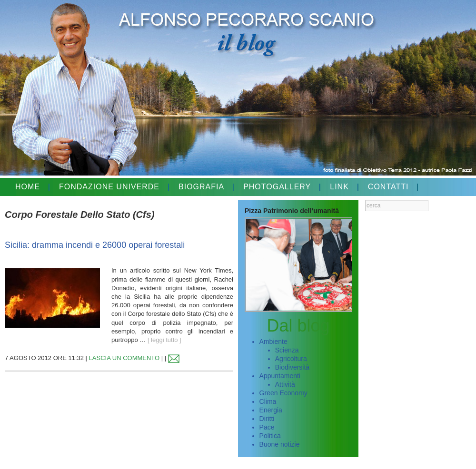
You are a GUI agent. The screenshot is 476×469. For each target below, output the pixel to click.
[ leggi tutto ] (164, 340)
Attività (285, 384)
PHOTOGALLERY (277, 187)
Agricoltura (291, 359)
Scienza (287, 350)
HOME (28, 187)
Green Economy (283, 393)
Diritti (267, 419)
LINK (339, 187)
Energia (271, 410)
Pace (267, 427)
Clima (268, 401)
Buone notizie (280, 444)
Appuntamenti (280, 376)
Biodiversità (292, 367)
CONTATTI (388, 187)
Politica (270, 436)
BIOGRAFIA (201, 187)
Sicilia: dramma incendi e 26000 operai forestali (95, 245)
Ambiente (273, 342)
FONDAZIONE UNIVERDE (109, 187)
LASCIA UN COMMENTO (124, 358)
